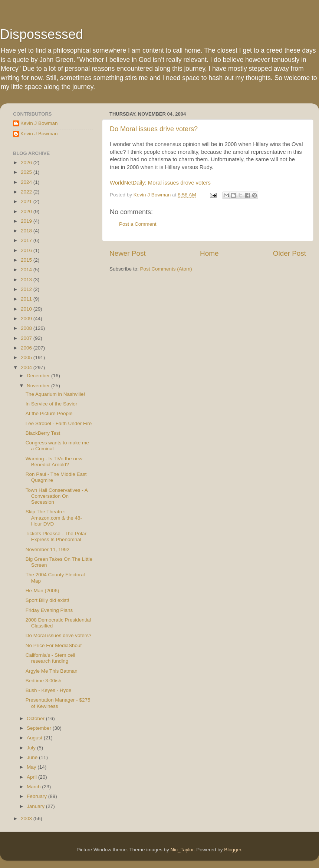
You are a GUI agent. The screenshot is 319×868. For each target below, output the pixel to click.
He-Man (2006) (42, 591)
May (32, 767)
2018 (27, 231)
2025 (27, 172)
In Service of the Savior (52, 404)
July (32, 748)
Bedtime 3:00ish (44, 681)
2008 (27, 328)
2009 (27, 319)
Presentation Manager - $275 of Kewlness (58, 703)
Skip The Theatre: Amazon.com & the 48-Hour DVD (54, 518)
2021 (27, 201)
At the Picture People (49, 413)
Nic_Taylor (182, 850)
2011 (27, 299)
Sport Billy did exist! (47, 600)
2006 (27, 348)
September (40, 728)
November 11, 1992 (48, 549)
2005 (27, 357)
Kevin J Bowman (39, 123)
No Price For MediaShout (54, 645)
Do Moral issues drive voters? (154, 129)
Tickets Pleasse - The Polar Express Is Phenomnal (56, 536)
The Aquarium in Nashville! (55, 394)
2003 (27, 819)
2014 (27, 270)
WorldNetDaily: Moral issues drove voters (160, 183)
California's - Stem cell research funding (50, 658)
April (32, 777)
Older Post (290, 253)
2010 (27, 309)
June (33, 757)
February (37, 796)
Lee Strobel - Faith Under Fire (59, 423)
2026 (27, 163)
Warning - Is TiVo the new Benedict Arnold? (54, 462)
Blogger (233, 850)
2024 (27, 182)
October (36, 718)
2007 (27, 338)
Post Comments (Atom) (166, 269)
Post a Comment (138, 224)
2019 (27, 221)
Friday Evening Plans (49, 610)
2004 (27, 367)
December (39, 376)
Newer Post (128, 253)
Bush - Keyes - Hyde (49, 690)
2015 (27, 260)
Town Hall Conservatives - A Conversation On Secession (57, 496)
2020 (27, 211)
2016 (27, 250)
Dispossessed (42, 34)
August (35, 738)
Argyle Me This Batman (52, 671)
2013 (27, 280)
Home (209, 253)
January (36, 806)
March (34, 787)
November (39, 386)
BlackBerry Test (43, 433)
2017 (27, 240)
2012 (27, 289)
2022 (27, 192)
